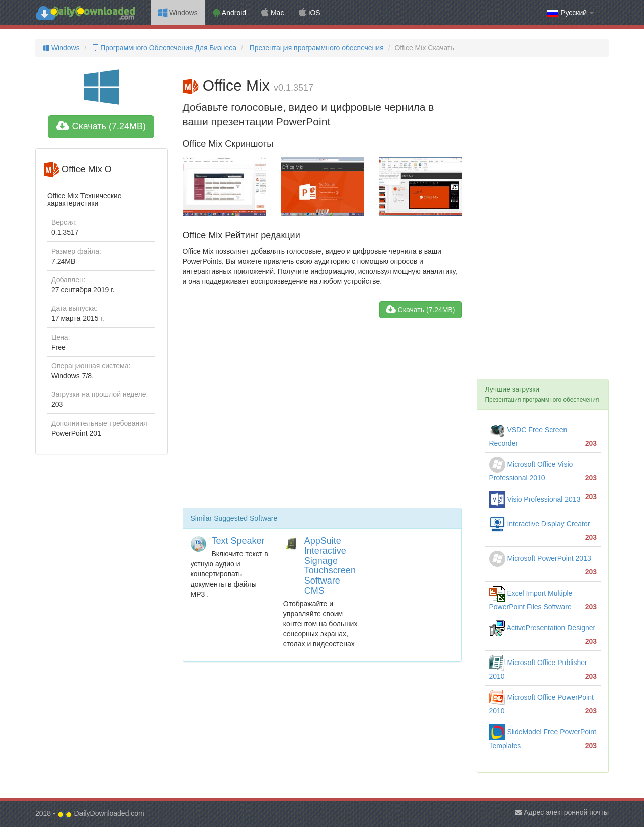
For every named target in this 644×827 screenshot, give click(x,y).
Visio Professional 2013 (535, 499)
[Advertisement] (322, 417)
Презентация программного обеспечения (316, 48)
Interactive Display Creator (540, 524)
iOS (309, 13)
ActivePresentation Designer (542, 628)
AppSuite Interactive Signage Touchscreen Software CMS (330, 566)
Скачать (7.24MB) (101, 126)
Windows (178, 13)
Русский (571, 13)
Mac (272, 13)
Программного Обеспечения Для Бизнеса (164, 48)
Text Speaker (238, 541)
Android (229, 13)
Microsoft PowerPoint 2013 (540, 558)
